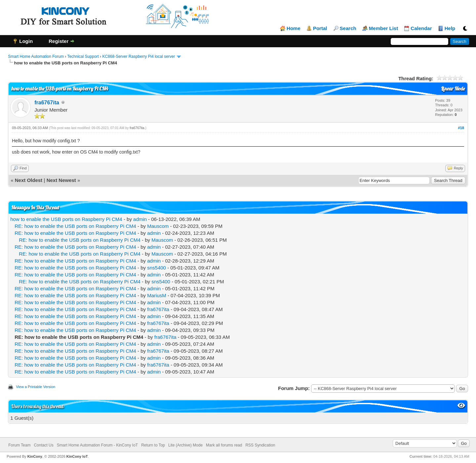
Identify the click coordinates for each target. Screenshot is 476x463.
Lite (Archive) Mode (185, 445)
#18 (461, 128)
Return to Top (153, 445)
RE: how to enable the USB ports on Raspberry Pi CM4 (75, 226)
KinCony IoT (77, 456)
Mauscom (158, 226)
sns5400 (157, 268)
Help (450, 28)
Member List (383, 28)
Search (348, 28)
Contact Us (43, 445)
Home (294, 28)
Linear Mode (453, 89)
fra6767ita (47, 103)
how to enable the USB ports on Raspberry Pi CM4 (66, 219)
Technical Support (83, 56)
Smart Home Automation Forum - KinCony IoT (97, 445)
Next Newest (61, 180)
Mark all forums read (224, 445)
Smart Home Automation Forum (36, 56)
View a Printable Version (36, 387)
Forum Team (19, 445)
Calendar (421, 28)
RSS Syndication (260, 445)
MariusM (157, 295)
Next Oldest (29, 180)
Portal (320, 28)
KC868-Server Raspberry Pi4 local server (139, 56)
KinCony (35, 456)
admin (140, 219)
